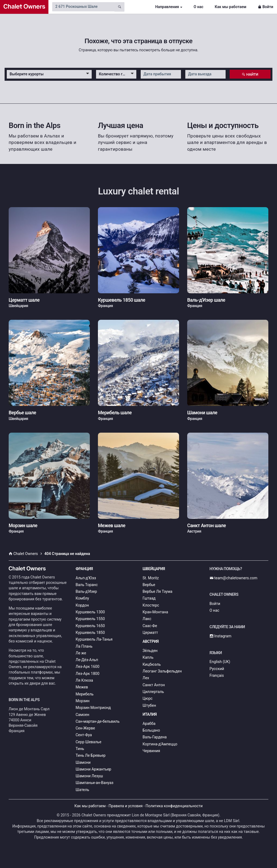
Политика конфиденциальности (174, 806)
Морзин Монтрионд (93, 708)
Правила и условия (126, 806)
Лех (146, 678)
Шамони (83, 762)
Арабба (149, 724)
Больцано (151, 730)
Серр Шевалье (89, 742)
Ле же (81, 653)
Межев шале (112, 526)
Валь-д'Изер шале (206, 300)
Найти (250, 74)
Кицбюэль (152, 664)
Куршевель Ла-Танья (94, 639)
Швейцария (154, 569)
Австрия (151, 641)
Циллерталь (153, 692)
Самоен (83, 715)
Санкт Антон (154, 685)
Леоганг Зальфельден (162, 671)
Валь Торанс (87, 585)
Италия (150, 714)
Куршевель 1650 (90, 626)
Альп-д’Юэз (86, 578)
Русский (217, 669)
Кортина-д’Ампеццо (160, 744)
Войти (266, 7)
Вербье (149, 585)
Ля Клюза (84, 680)
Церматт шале (24, 300)
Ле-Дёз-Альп (87, 660)
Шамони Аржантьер (94, 769)
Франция (84, 569)
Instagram (221, 636)
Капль (148, 657)
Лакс (147, 619)
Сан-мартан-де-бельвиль (98, 721)
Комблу (83, 598)
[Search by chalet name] (83, 7)
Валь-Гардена (155, 737)
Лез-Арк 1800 (88, 674)
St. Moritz (151, 578)
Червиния (151, 751)
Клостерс (151, 605)
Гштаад (149, 598)
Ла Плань (84, 646)
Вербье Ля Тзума (157, 591)
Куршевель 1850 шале (122, 300)
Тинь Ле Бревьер (91, 755)
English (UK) (220, 662)
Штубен (149, 705)
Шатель (83, 790)
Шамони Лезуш (89, 776)
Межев (82, 687)
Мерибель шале (115, 413)
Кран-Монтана (155, 612)
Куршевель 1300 (90, 612)
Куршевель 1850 (90, 633)
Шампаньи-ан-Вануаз (95, 783)
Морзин (83, 701)
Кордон (82, 605)
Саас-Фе (150, 626)
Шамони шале (202, 413)
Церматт (150, 633)
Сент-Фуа (84, 735)
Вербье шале (22, 413)
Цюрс (148, 698)
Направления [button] (167, 7)
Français (217, 675)
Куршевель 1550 (90, 619)
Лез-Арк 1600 (88, 667)
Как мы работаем (231, 7)
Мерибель (85, 694)
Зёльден (150, 651)
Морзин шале (23, 526)
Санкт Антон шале (207, 526)
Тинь (80, 749)
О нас (199, 7)
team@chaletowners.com (234, 578)
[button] (49, 74)
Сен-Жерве (85, 728)
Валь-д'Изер (86, 591)
